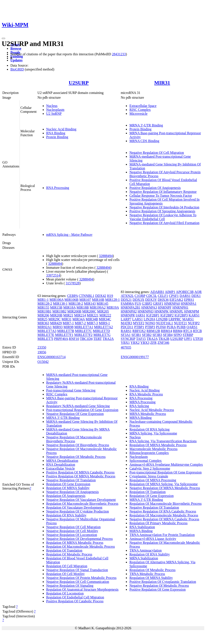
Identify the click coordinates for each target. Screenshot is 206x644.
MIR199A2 (98, 307)
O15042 (43, 362)
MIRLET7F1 (64, 335)
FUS (138, 304)
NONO (150, 323)
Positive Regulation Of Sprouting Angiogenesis (162, 211)
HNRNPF (165, 307)
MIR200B (74, 311)
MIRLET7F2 (83, 335)
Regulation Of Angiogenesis (66, 496)
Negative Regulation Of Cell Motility (72, 531)
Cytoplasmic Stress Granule (149, 476)
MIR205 (103, 311)
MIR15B (56, 307)
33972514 (53, 275)
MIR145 (102, 304)
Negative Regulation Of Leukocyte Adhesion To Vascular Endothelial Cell (163, 217)
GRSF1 (158, 304)
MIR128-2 (45, 304)
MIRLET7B (66, 331)
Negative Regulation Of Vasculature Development (81, 500)
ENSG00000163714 (52, 357)
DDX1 (196, 296)
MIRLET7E (46, 335)
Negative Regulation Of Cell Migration (157, 153)
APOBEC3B (185, 292)
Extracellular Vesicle (61, 468)
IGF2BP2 (167, 315)
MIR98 (68, 327)
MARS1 (188, 319)
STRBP (188, 335)
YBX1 (125, 343)
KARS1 (194, 315)
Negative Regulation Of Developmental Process (79, 539)
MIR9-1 (104, 323)
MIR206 (43, 315)
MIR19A (113, 307)
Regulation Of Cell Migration (67, 566)
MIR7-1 (68, 323)
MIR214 (80, 315)
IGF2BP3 (181, 315)
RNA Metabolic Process (146, 394)
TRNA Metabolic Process (147, 574)
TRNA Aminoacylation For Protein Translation (162, 535)
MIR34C (105, 319)
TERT (98, 339)
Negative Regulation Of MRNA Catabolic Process (164, 519)
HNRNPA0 (172, 304)
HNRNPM (191, 311)
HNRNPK (162, 311)
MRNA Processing (142, 402)
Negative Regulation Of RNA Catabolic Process (163, 511)
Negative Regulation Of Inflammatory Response (163, 192)
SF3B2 (147, 335)
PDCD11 (127, 327)
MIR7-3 (92, 323)
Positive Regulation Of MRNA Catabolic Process (80, 472)
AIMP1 (170, 292)
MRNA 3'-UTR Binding (146, 125)
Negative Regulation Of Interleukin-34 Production (164, 207)
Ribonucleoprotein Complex (149, 453)
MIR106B (71, 300)
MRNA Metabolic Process (148, 414)
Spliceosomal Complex (145, 461)
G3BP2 (147, 304)
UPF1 (188, 339)
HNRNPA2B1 (131, 307)
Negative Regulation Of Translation (71, 480)
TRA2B (164, 339)
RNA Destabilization (61, 465)
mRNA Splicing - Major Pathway (69, 235)
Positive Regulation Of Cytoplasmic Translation (163, 582)
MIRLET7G (102, 335)
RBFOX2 (139, 331)
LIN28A (149, 319)
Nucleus (52, 106)
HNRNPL (176, 311)
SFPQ (178, 335)
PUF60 (161, 327)
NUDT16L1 (165, 323)
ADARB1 (157, 292)
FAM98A (127, 304)
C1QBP (140, 296)
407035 (126, 347)
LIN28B (162, 319)
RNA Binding (56, 133)
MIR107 (85, 300)
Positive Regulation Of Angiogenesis (155, 188)
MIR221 (93, 315)
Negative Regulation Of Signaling (70, 586)
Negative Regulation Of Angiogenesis (72, 492)
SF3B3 (157, 335)
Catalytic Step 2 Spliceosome (150, 468)
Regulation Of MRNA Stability (68, 488)
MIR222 (105, 315)
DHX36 (163, 300)
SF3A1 (126, 335)
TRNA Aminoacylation (145, 550)
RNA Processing (58, 188)
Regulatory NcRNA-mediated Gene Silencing (78, 406)
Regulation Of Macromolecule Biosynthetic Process (82, 504)
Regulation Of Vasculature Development (74, 507)
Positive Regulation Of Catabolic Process (75, 601)
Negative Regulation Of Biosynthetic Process (78, 445)
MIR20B (56, 315)
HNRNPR (128, 315)
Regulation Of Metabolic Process (69, 554)
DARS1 (185, 296)
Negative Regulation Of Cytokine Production (78, 511)
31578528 (73, 283)
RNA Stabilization (142, 527)
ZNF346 (163, 343)
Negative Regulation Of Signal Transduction (77, 570)
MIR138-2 (76, 304)
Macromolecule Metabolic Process (153, 449)
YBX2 (135, 343)
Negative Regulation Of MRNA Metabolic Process (165, 488)
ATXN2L (127, 296)
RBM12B (153, 331)
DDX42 (101, 296)
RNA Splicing (139, 406)
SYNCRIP (128, 339)
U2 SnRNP (54, 114)
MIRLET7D (101, 331)
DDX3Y (151, 300)
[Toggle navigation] (3, 38)
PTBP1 (139, 327)
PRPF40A (61, 339)
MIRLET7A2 (103, 327)
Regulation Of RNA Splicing (149, 429)
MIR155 (43, 307)
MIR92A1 (45, 327)
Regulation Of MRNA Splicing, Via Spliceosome (163, 484)
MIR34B (92, 319)
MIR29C (54, 319)
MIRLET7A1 (84, 327)
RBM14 (167, 331)
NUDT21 (180, 323)
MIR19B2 (59, 311)
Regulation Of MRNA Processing (153, 480)
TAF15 (141, 339)
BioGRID (17, 69)
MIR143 (90, 304)
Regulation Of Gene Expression (68, 484)
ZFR (153, 343)
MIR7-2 (80, 323)
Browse (16, 48)
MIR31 (162, 83)
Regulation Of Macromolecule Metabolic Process (80, 546)
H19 (110, 296)
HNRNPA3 (149, 307)
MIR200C (89, 311)
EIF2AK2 (176, 300)
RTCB (197, 331)
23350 (42, 347)
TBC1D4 (86, 339)
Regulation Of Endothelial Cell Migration (75, 597)
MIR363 (43, 323)
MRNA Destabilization (62, 461)
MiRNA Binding (141, 531)
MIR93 (58, 327)
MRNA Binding (140, 418)
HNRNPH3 (146, 311)
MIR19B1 (45, 311)
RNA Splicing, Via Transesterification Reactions (163, 441)
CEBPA (72, 296)
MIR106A (56, 300)
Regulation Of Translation (64, 550)
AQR (198, 292)
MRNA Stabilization (144, 558)
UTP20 (198, 339)
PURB (181, 327)
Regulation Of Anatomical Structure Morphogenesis (82, 589)
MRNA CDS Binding (144, 141)
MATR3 (126, 323)
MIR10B (98, 300)
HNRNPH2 (129, 311)
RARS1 (126, 331)
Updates (16, 60)
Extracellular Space (143, 106)
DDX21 (126, 300)
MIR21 (68, 315)
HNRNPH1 (180, 307)
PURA (171, 327)
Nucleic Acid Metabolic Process (152, 410)
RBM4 (178, 331)
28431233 (119, 54)
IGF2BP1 (153, 315)
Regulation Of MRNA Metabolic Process (75, 543)
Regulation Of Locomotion (65, 593)
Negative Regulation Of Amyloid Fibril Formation (164, 223)
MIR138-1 (60, 304)
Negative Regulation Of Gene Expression (75, 414)
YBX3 (145, 343)
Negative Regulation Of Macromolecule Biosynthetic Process (74, 439)
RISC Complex (140, 110)
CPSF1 (174, 296)
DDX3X (138, 300)
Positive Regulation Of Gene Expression (157, 589)
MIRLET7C (83, 331)
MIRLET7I (45, 339)
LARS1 (137, 319)
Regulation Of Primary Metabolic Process (158, 523)
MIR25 (42, 319)
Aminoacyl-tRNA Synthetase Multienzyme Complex (166, 465)
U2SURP (79, 83)
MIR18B (83, 307)
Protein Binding (57, 137)
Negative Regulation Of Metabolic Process (76, 457)
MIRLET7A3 (47, 331)
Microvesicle (138, 114)
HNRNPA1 (188, 304)
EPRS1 (189, 300)
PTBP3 (150, 327)
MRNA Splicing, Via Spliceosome (153, 433)
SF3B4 (168, 335)
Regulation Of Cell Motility (65, 574)
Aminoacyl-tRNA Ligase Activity (153, 539)
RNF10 (74, 339)
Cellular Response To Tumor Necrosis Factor (161, 196)
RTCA (188, 331)
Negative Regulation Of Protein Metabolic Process (81, 578)
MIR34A (79, 319)
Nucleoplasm (55, 110)
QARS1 (192, 327)
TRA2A (108, 339)
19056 (42, 352)
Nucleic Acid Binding (61, 129)
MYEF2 (139, 323)
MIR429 (56, 323)
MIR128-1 (112, 300)
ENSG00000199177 (135, 357)
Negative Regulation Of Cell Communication (78, 582)
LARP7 (126, 319)
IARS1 (140, 315)
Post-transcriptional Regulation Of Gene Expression (82, 410)
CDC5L (151, 296)
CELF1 (163, 296)
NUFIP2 (194, 323)
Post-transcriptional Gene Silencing (71, 390)
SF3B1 (136, 335)
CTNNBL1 (86, 296)
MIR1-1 (43, 300)
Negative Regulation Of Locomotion (72, 535)
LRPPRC (175, 319)
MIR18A (69, 307)
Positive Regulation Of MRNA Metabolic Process (81, 476)
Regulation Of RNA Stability (66, 515)
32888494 (106, 256)
